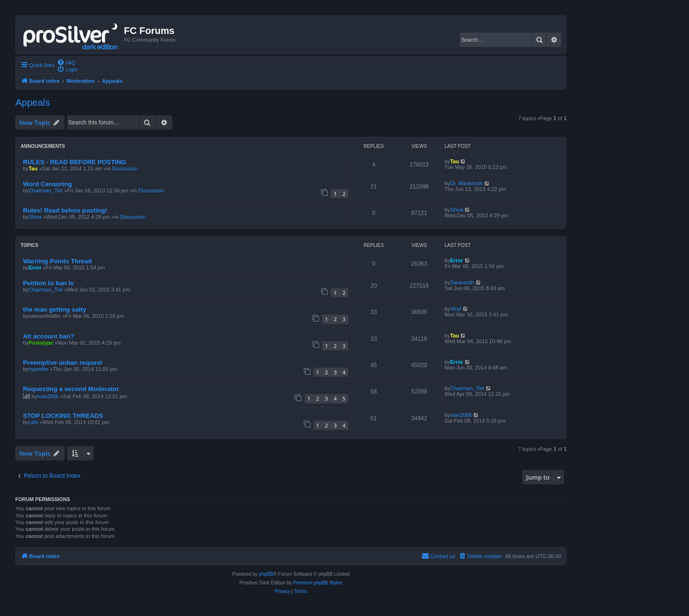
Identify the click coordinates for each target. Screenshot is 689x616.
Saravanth (462, 282)
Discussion (125, 168)
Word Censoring (47, 184)
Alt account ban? (49, 336)
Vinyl (456, 309)
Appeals (33, 102)
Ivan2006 (48, 396)
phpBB (266, 574)
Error (35, 268)
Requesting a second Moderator (71, 389)
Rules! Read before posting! (65, 210)
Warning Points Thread (57, 261)
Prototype (41, 343)
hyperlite (39, 369)
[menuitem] (66, 62)
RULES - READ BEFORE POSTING (74, 162)
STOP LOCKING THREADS (63, 416)
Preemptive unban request (63, 363)
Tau (33, 168)
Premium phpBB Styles (318, 583)
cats (33, 422)
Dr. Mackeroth (467, 183)
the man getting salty (55, 309)
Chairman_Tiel (46, 190)
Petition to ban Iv (48, 283)
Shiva (35, 217)
